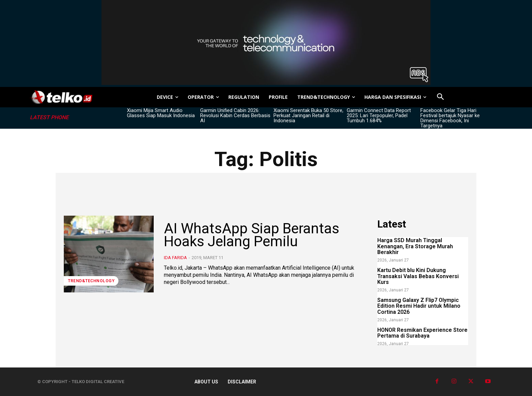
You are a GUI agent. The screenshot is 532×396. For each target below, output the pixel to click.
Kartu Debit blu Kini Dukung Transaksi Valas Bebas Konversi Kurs (418, 276)
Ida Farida (175, 258)
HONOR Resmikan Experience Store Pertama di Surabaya (422, 333)
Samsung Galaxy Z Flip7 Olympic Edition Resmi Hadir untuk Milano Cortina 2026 (419, 306)
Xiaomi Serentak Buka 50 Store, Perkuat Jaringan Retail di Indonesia (308, 115)
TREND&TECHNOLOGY (91, 281)
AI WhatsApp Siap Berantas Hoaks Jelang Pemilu (252, 235)
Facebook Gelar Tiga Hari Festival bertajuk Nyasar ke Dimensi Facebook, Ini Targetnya (450, 118)
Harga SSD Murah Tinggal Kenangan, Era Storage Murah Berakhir (415, 246)
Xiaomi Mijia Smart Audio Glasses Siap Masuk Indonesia (161, 113)
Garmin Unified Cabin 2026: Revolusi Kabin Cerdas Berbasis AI (235, 115)
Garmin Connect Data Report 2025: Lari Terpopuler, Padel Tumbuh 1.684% (379, 115)
